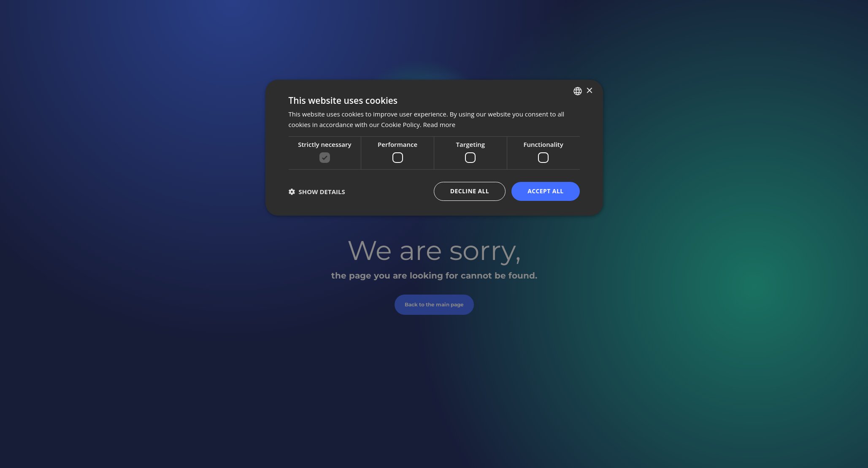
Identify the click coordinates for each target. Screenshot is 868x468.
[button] (317, 192)
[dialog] (434, 148)
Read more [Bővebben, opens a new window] (439, 124)
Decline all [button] (470, 191)
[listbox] (578, 91)
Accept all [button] (545, 191)
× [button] (589, 91)
